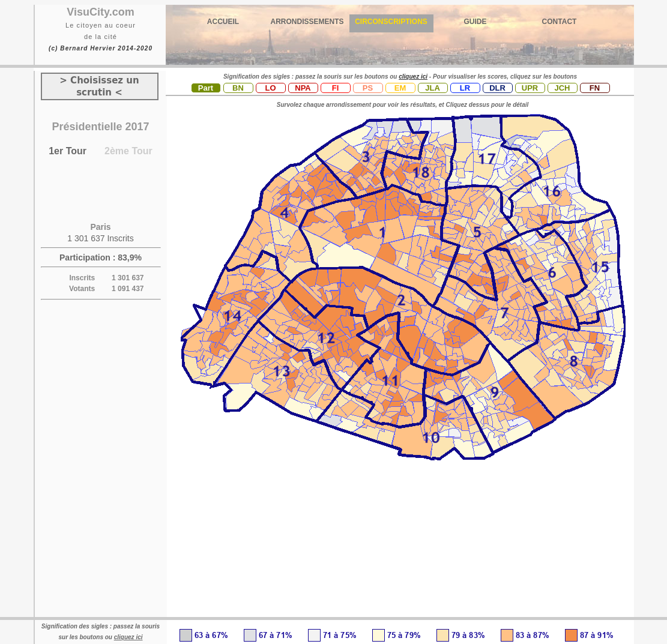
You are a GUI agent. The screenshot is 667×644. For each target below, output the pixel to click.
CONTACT (560, 22)
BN (238, 88)
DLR (497, 88)
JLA (433, 88)
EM (400, 88)
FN (595, 88)
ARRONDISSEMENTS (307, 22)
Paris (100, 227)
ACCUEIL (223, 22)
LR (465, 88)
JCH (562, 88)
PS (368, 88)
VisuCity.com (100, 12)
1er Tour (68, 151)
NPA (303, 88)
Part (206, 88)
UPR (530, 88)
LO (270, 88)
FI (336, 88)
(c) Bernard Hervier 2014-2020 (101, 48)
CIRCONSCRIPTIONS (391, 22)
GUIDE (475, 22)
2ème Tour (128, 151)
